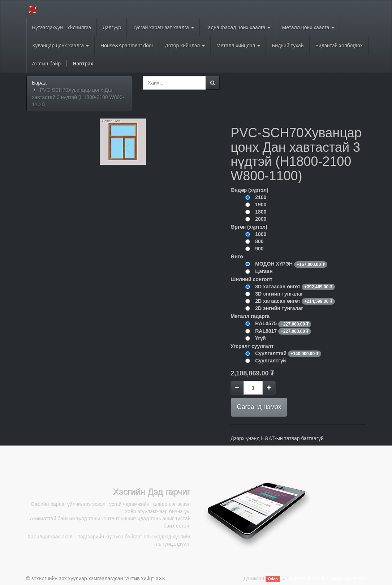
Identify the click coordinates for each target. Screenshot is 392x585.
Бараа (39, 83)
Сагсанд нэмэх (259, 407)
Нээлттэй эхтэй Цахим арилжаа (327, 578)
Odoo (273, 579)
